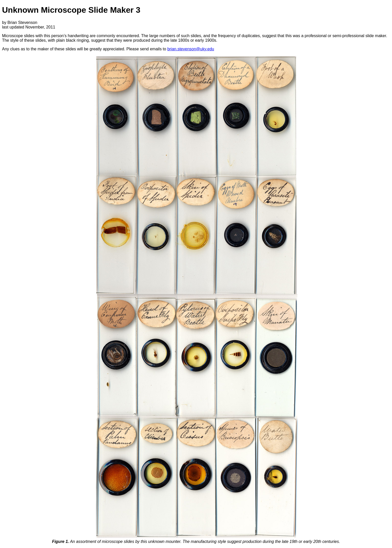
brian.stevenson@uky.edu (191, 49)
